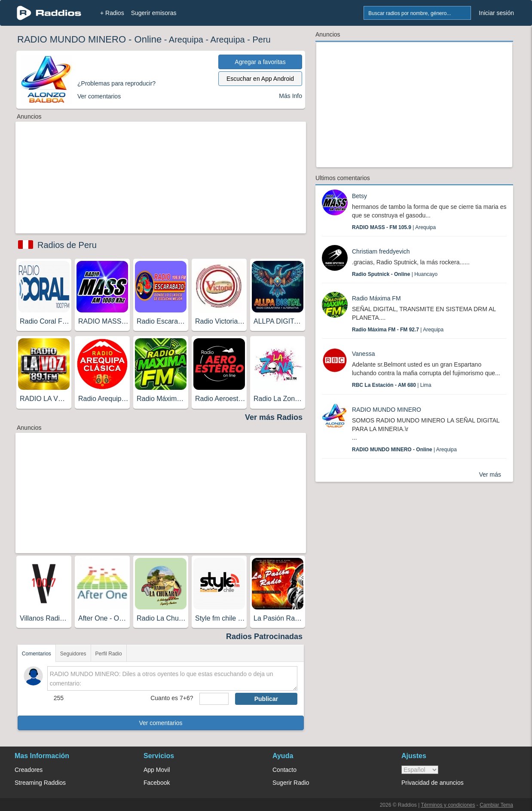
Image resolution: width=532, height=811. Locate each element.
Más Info (290, 96)
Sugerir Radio (291, 783)
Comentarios (37, 654)
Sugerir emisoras (154, 13)
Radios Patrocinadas (264, 637)
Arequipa (186, 40)
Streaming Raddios (40, 783)
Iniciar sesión (496, 13)
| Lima (392, 385)
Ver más (490, 474)
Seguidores (73, 654)
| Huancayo (395, 274)
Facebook (157, 783)
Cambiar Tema (496, 805)
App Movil (157, 770)
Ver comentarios (161, 723)
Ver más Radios (274, 417)
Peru (261, 40)
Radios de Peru (67, 245)
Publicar (266, 699)
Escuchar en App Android (260, 79)
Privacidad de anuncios (433, 783)
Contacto (284, 770)
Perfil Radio (109, 654)
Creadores (29, 770)
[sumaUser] (214, 699)
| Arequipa (394, 227)
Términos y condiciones (448, 805)
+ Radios (112, 13)
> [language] (420, 770)
